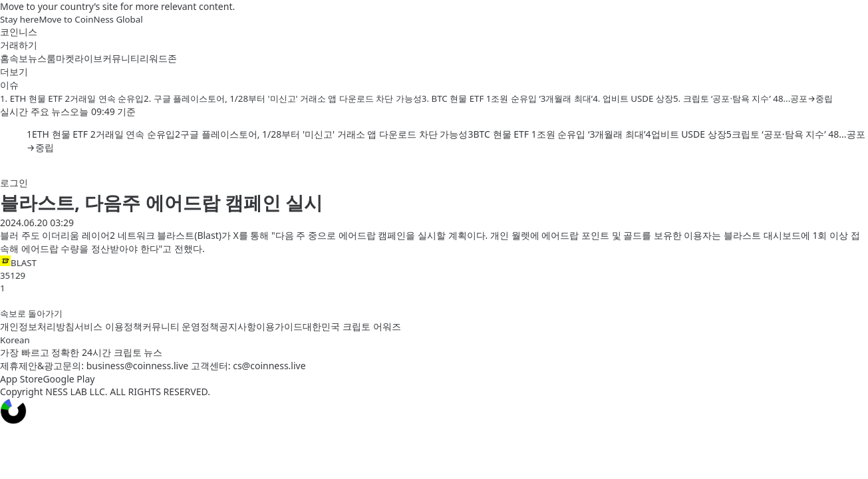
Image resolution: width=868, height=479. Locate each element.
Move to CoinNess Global (90, 19)
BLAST (18, 262)
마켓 (65, 58)
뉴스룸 (42, 58)
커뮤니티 (121, 58)
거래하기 (19, 45)
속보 (19, 58)
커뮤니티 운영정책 (181, 326)
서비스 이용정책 (108, 326)
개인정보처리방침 (37, 326)
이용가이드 (279, 326)
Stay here (19, 19)
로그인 (14, 183)
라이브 (88, 58)
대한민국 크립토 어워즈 (352, 326)
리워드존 (158, 58)
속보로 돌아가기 (31, 313)
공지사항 (237, 326)
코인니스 (19, 32)
